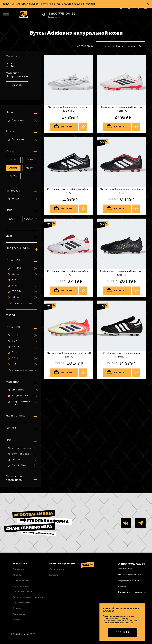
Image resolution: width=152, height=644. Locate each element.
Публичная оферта (21, 603)
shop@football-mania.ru (129, 581)
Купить (67, 127)
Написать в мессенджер (129, 575)
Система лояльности (22, 592)
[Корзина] (145, 7)
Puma (30, 160)
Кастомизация (19, 614)
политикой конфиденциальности (118, 623)
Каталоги (54, 575)
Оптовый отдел (57, 569)
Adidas (13, 168)
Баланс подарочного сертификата (28, 597)
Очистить (17, 85)
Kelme (13, 176)
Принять (122, 632)
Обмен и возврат (21, 586)
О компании (18, 569)
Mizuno (30, 168)
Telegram (40, 15)
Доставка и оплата (21, 581)
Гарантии (17, 609)
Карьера (16, 620)
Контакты (17, 575)
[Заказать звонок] (55, 17)
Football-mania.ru (21, 634)
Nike (13, 160)
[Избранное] (129, 7)
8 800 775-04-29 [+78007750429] (62, 14)
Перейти (90, 4)
